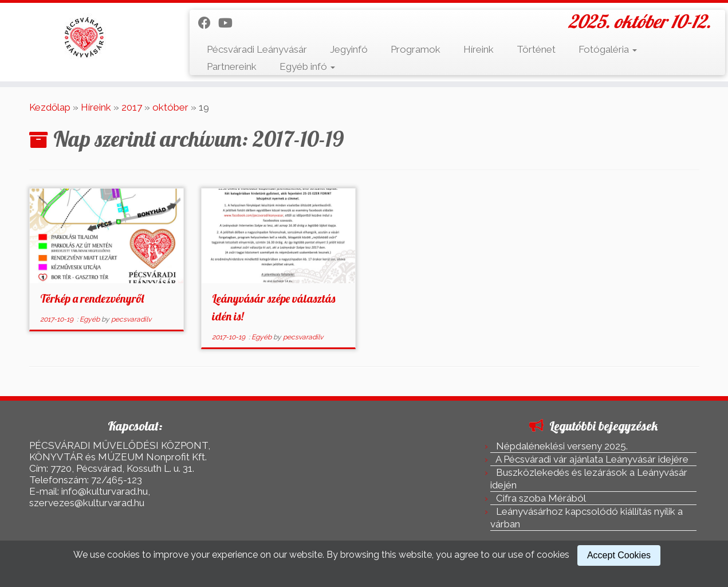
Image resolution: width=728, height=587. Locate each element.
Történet (536, 49)
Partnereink (232, 66)
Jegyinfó (349, 49)
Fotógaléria (608, 49)
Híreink (479, 49)
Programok (416, 49)
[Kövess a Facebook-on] (208, 23)
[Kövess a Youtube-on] (229, 23)
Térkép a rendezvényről (92, 298)
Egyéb (90, 319)
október (170, 107)
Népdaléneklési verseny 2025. (562, 446)
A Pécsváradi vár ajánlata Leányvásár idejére (592, 459)
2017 (132, 107)
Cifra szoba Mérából (541, 498)
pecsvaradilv (131, 319)
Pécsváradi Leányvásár (257, 49)
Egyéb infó (307, 66)
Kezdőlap (50, 107)
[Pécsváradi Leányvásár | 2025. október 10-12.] (84, 37)
